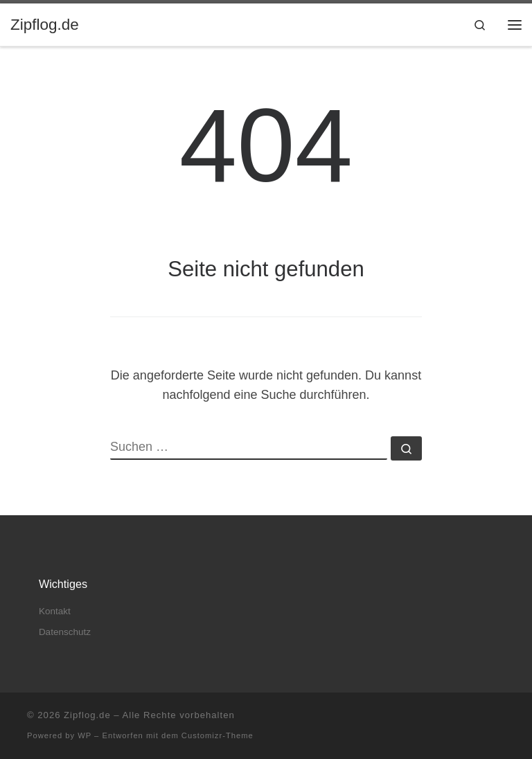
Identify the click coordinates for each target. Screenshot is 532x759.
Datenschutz (65, 632)
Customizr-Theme (218, 735)
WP (85, 735)
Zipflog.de (87, 715)
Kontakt (55, 611)
